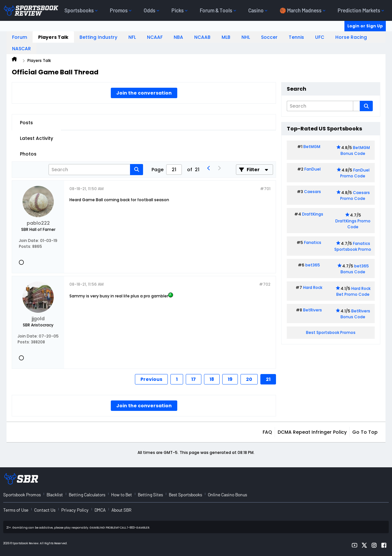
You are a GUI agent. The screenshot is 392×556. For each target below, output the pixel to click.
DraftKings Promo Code (353, 224)
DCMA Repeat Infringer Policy (312, 432)
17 (194, 379)
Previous (151, 379)
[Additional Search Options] (356, 106)
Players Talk (53, 37)
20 (249, 379)
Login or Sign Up (365, 26)
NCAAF (155, 37)
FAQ (267, 432)
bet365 (313, 265)
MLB (226, 37)
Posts (26, 123)
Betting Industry (98, 37)
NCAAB (202, 37)
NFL (132, 37)
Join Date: (29, 240)
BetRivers (312, 310)
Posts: (25, 246)
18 (212, 379)
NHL (246, 37)
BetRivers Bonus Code (356, 314)
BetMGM (312, 147)
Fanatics (313, 242)
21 (268, 379)
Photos (28, 154)
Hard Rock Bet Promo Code (353, 291)
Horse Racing (351, 37)
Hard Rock (313, 287)
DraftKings (313, 214)
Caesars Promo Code (355, 195)
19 (230, 379)
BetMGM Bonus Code (355, 150)
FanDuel (312, 169)
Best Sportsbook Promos (331, 332)
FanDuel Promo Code (355, 173)
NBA (178, 37)
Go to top (365, 432)
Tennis (296, 37)
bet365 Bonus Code (355, 269)
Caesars (312, 192)
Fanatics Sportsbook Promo (353, 246)
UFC (320, 37)
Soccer (269, 37)
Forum (20, 37)
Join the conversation (144, 93)
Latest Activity (36, 138)
